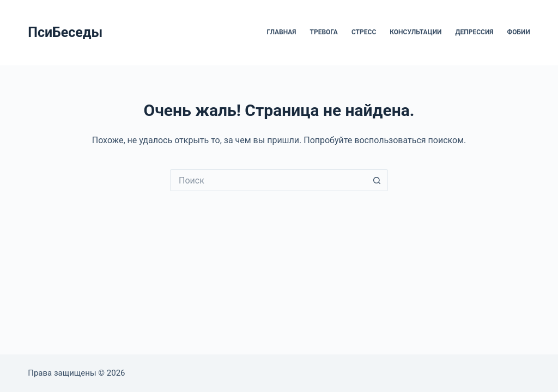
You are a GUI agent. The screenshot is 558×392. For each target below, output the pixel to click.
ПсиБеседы (65, 32)
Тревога (324, 32)
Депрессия (475, 32)
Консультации (416, 32)
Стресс (364, 32)
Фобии (518, 32)
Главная (281, 32)
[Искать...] (268, 180)
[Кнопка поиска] (377, 180)
